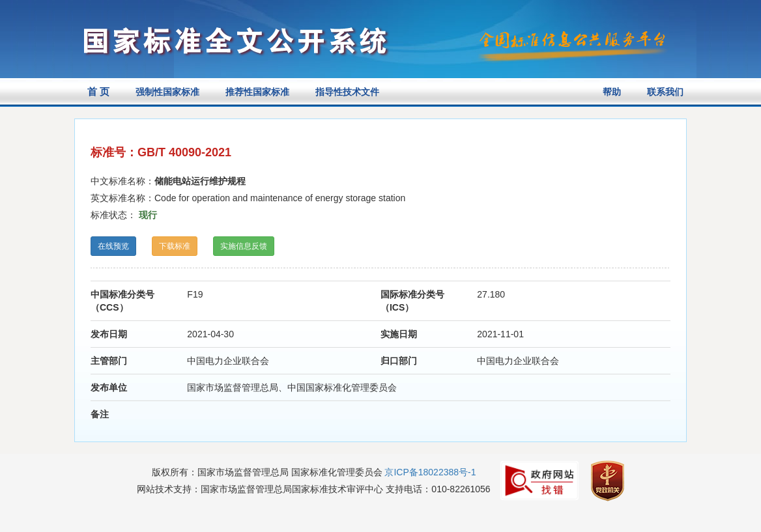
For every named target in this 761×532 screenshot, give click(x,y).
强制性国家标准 (167, 92)
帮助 (612, 92)
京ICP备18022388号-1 (430, 472)
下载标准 (175, 246)
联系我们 (665, 92)
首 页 (98, 91)
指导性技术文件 (347, 92)
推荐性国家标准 (257, 92)
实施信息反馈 (244, 246)
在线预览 (113, 246)
